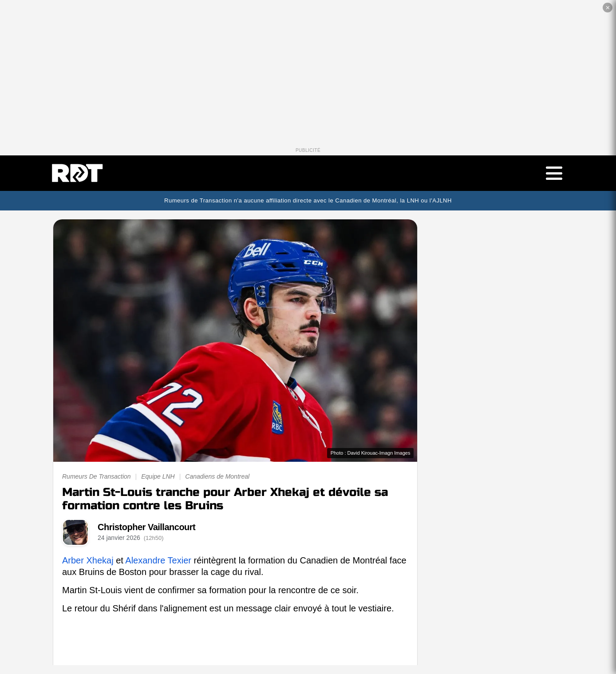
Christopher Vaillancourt (146, 527)
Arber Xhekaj (88, 560)
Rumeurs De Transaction (97, 476)
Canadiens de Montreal (217, 476)
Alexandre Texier (158, 560)
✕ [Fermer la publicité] (608, 8)
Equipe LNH (158, 476)
